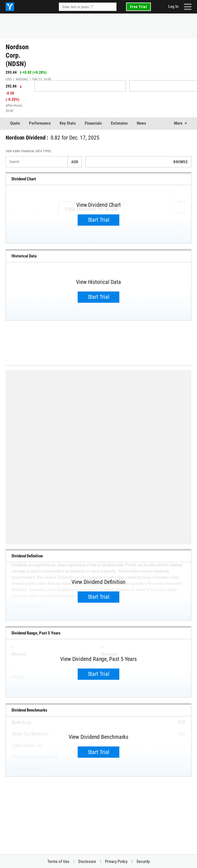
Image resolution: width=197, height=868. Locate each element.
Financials (93, 123)
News (141, 123)
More (178, 123)
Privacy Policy (116, 862)
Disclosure (87, 862)
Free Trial (138, 7)
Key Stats (68, 123)
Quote (15, 123)
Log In (173, 6)
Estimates (119, 123)
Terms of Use (58, 862)
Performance (40, 123)
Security (143, 862)
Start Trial (99, 220)
